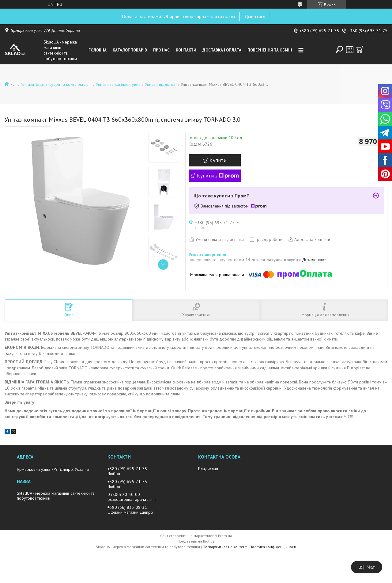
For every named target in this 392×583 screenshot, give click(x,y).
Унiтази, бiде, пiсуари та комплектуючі (56, 84)
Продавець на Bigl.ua (196, 541)
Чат (367, 567)
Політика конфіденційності (273, 547)
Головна (98, 50)
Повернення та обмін (270, 50)
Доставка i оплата (222, 50)
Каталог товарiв (130, 50)
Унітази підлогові (161, 84)
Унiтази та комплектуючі (118, 84)
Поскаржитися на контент (225, 547)
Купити (218, 160)
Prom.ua (225, 536)
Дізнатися (255, 16)
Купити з (218, 176)
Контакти (186, 50)
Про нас (161, 50)
